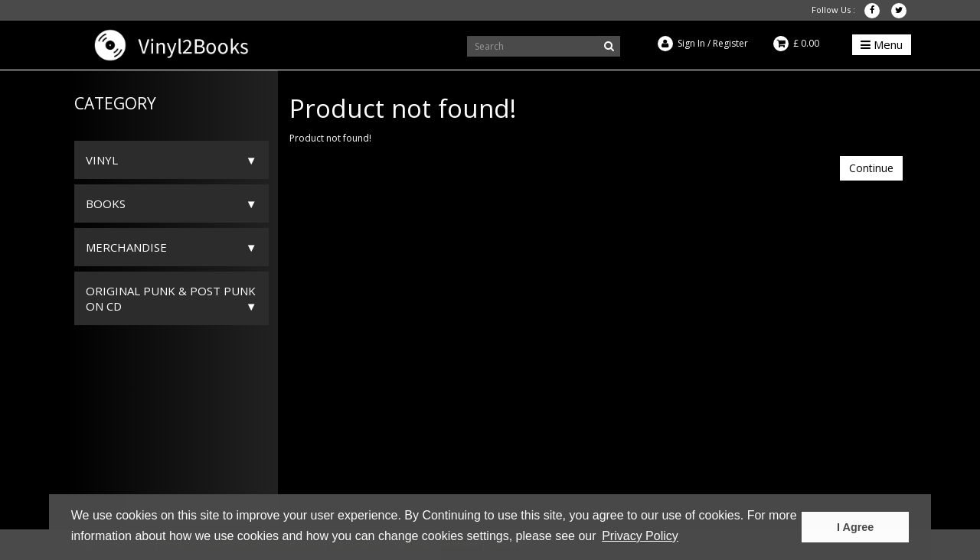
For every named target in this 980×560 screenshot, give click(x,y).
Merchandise (126, 247)
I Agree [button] (855, 527)
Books (106, 203)
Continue (871, 168)
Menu (882, 44)
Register (730, 43)
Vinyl (102, 160)
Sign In (691, 43)
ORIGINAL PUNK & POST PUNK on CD (171, 298)
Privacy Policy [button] (640, 536)
